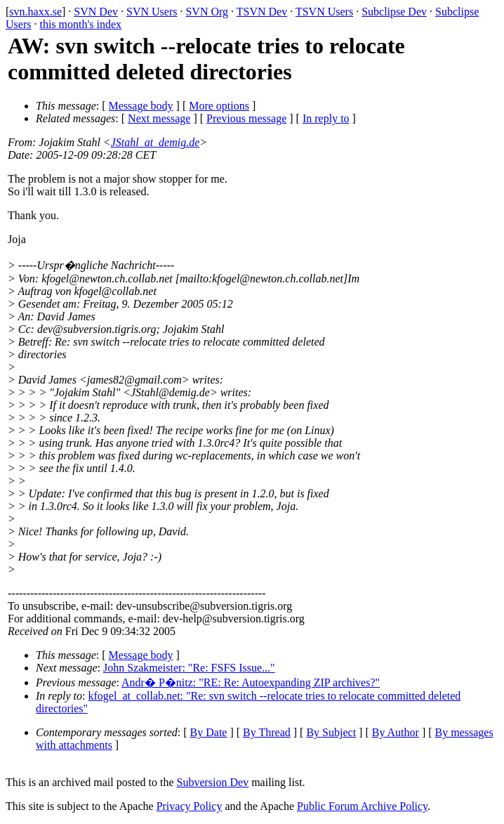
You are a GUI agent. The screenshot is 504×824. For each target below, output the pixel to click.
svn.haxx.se (35, 12)
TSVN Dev (262, 12)
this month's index (80, 24)
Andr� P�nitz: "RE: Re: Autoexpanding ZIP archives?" (251, 682)
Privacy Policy (190, 806)
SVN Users (152, 12)
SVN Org (207, 12)
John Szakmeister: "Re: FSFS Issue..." (189, 668)
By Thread (267, 732)
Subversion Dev (213, 782)
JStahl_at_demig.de (155, 142)
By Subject (331, 732)
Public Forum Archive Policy (362, 806)
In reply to (326, 118)
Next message (159, 118)
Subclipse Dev (394, 12)
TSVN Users (324, 12)
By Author (396, 732)
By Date (209, 732)
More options (219, 106)
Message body (141, 106)
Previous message (246, 118)
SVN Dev (96, 12)
